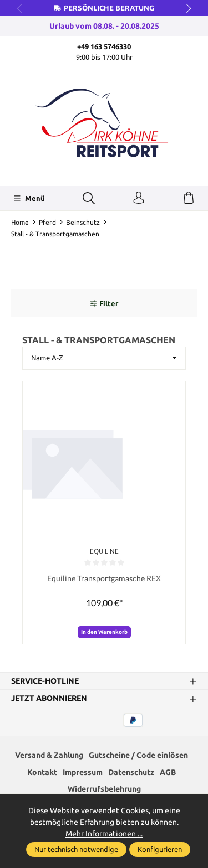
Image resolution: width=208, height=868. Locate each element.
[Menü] (29, 198)
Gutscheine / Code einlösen (138, 755)
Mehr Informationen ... (104, 834)
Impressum (83, 772)
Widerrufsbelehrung (104, 789)
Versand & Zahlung (49, 755)
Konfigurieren (160, 849)
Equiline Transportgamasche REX (104, 578)
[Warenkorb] (189, 198)
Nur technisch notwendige (76, 849)
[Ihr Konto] (139, 198)
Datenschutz (131, 772)
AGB (168, 772)
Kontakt (42, 772)
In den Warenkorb (104, 632)
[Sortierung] (104, 358)
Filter (104, 303)
